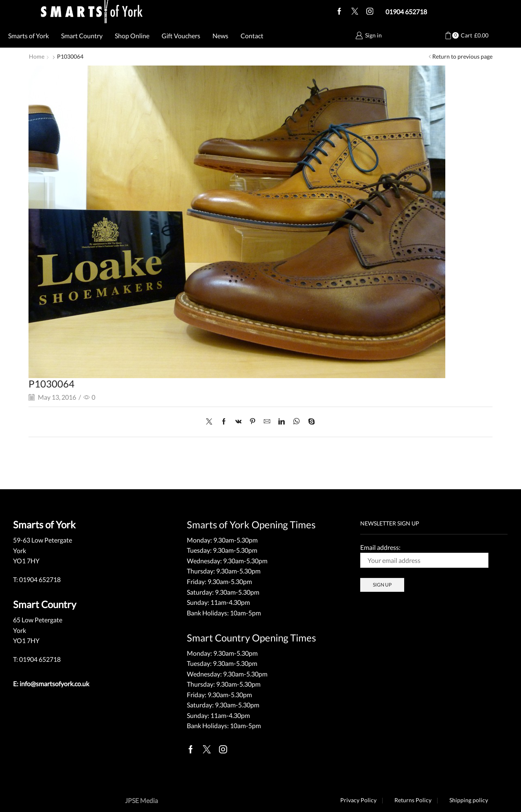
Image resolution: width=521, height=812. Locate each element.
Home (37, 56)
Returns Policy (413, 800)
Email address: (424, 555)
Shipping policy (469, 800)
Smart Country (82, 36)
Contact (252, 36)
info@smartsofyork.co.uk (54, 683)
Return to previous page (462, 56)
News (220, 36)
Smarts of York (28, 36)
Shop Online (132, 36)
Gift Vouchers (181, 36)
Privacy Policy (358, 800)
